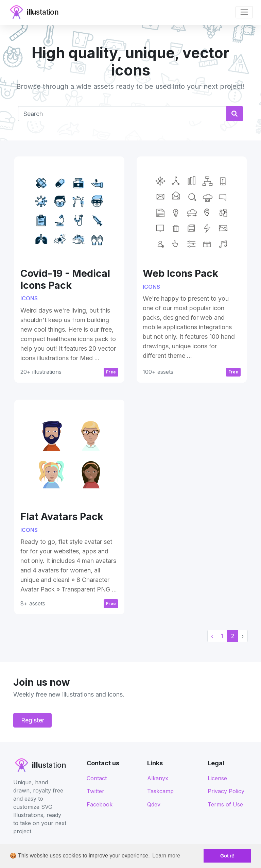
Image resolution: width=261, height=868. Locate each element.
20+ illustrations (41, 372)
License (217, 778)
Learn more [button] (166, 856)
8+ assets (33, 603)
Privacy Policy (226, 791)
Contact (97, 778)
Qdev (154, 804)
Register (33, 720)
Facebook (100, 804)
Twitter (95, 791)
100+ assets (158, 372)
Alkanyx (158, 778)
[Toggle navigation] (244, 12)
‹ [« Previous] (212, 636)
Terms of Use (225, 804)
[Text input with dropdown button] (122, 113)
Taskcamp (160, 791)
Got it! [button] (227, 856)
